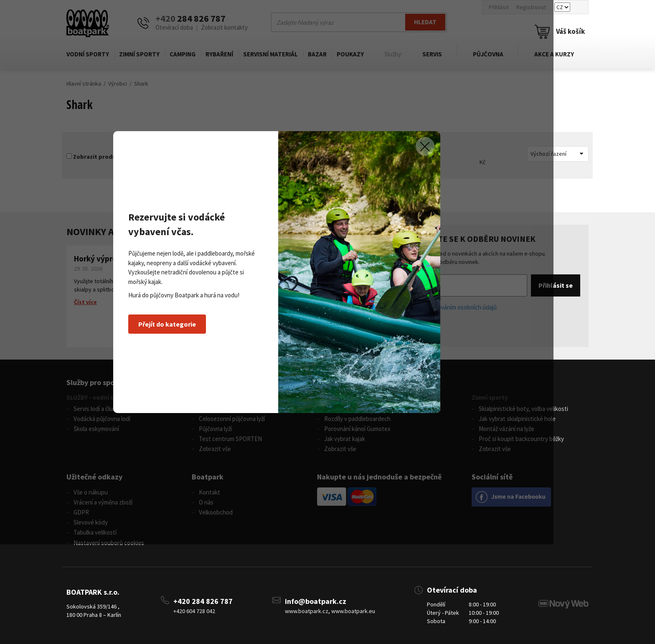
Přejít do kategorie (202, 374)
